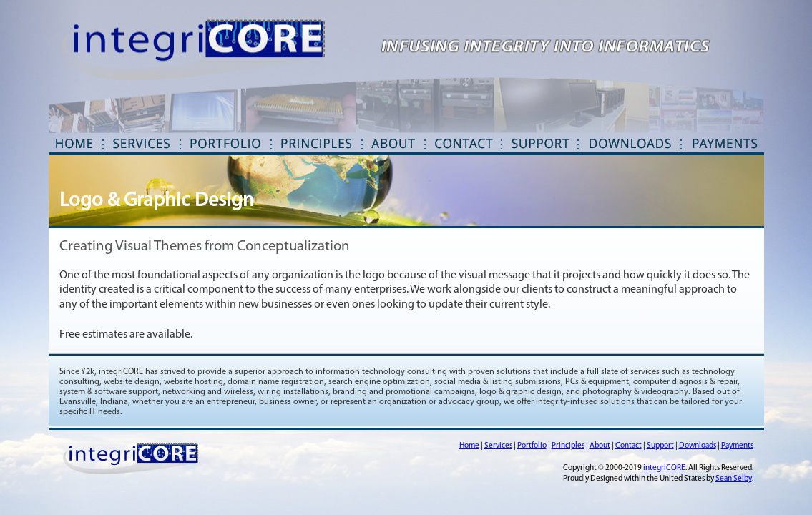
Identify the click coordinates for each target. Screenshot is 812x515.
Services (498, 446)
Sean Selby (734, 479)
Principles (568, 446)
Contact (628, 446)
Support (660, 446)
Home (469, 446)
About (600, 446)
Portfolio (532, 446)
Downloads (698, 446)
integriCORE (664, 468)
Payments (737, 446)
